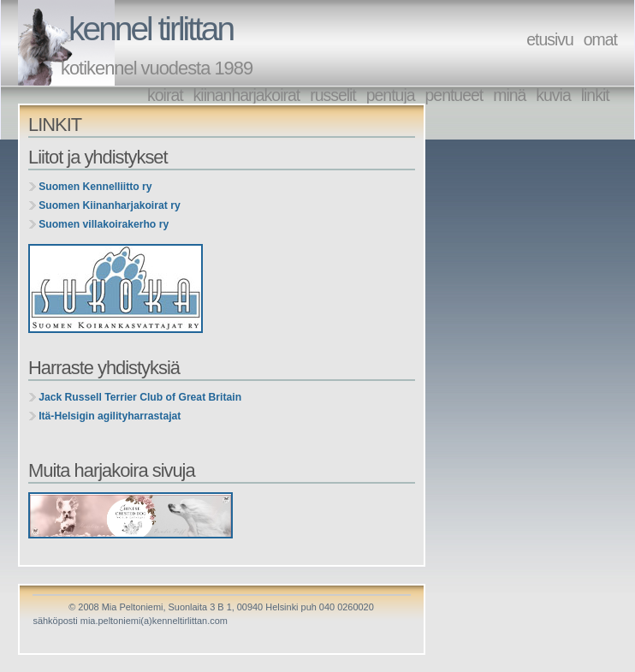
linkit (595, 95)
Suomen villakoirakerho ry (104, 224)
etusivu (550, 39)
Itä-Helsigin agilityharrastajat (110, 416)
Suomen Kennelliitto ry (95, 187)
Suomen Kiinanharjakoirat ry (110, 205)
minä (509, 95)
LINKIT (55, 125)
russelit (333, 95)
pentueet (454, 95)
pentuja (391, 95)
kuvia (553, 95)
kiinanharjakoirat (247, 95)
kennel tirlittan (151, 29)
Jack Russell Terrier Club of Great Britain (140, 397)
